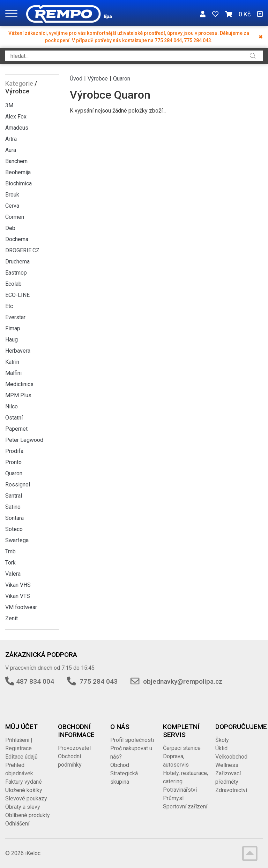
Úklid (221, 748)
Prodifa (14, 451)
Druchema (17, 262)
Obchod (120, 765)
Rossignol (18, 485)
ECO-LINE (17, 295)
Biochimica (18, 183)
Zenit (12, 618)
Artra (11, 139)
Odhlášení (17, 824)
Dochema (17, 239)
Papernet (16, 429)
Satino (13, 507)
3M (9, 105)
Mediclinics (19, 384)
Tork (10, 563)
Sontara (14, 518)
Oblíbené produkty (28, 815)
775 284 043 (99, 681)
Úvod (76, 79)
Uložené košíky (24, 790)
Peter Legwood (24, 440)
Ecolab (13, 284)
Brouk (12, 195)
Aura (11, 150)
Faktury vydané (24, 782)
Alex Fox (16, 117)
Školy (222, 740)
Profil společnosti (132, 740)
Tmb (10, 551)
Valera (13, 574)
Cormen (15, 217)
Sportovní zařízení (185, 806)
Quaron (14, 473)
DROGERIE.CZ (22, 250)
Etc (9, 306)
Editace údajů (21, 757)
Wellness (227, 765)
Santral (14, 496)
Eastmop (16, 273)
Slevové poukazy (26, 798)
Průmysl (173, 798)
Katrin (12, 362)
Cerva (12, 206)
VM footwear (21, 607)
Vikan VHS (18, 585)
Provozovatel (74, 748)
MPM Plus (18, 395)
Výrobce (98, 79)
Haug (12, 340)
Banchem (16, 161)
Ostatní (14, 418)
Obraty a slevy (23, 807)
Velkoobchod (231, 757)
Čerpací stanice (182, 748)
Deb (10, 228)
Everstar (15, 317)
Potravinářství (180, 790)
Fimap (13, 328)
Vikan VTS (18, 596)
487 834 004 (35, 681)
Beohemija (18, 172)
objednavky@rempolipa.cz (183, 681)
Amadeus (17, 128)
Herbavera (18, 351)
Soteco (14, 529)
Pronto (13, 462)
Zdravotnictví (231, 790)
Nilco (12, 406)
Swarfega (17, 540)
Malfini (13, 373)
